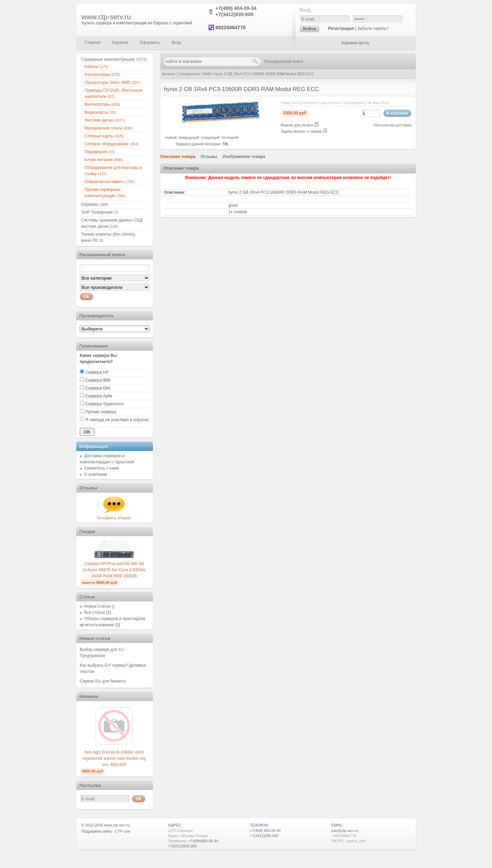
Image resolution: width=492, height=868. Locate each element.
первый (171, 138)
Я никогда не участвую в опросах (117, 420)
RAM (207, 74)
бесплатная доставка (393, 125)
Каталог (169, 74)
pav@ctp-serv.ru (345, 831)
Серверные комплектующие (114, 59)
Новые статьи (97, 606)
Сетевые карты (104, 136)
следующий (210, 138)
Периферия (100, 152)
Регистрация (341, 29)
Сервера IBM (98, 380)
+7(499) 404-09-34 (236, 8)
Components (189, 74)
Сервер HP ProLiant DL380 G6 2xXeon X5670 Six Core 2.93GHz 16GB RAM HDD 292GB (114, 570)
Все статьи (94, 612)
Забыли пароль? (373, 29)
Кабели (96, 67)
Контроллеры (102, 75)
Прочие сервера (101, 412)
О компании (96, 474)
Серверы (95, 204)
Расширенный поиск (284, 61)
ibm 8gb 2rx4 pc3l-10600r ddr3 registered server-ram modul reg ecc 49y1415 (114, 758)
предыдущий (189, 138)
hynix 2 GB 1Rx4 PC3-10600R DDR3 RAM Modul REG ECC (264, 74)
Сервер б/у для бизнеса (103, 681)
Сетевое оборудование (111, 144)
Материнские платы (108, 128)
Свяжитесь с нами (102, 468)
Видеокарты (100, 112)
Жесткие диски (105, 120)
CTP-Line (123, 831)
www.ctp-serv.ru (106, 17)
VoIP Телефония (100, 212)
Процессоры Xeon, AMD (112, 82)
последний (230, 138)
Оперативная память (110, 182)
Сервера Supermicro (105, 404)
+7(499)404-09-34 (203, 841)
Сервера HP (97, 372)
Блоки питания (103, 160)
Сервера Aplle (99, 396)
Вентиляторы (102, 104)
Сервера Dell (98, 388)
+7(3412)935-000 (234, 14)
